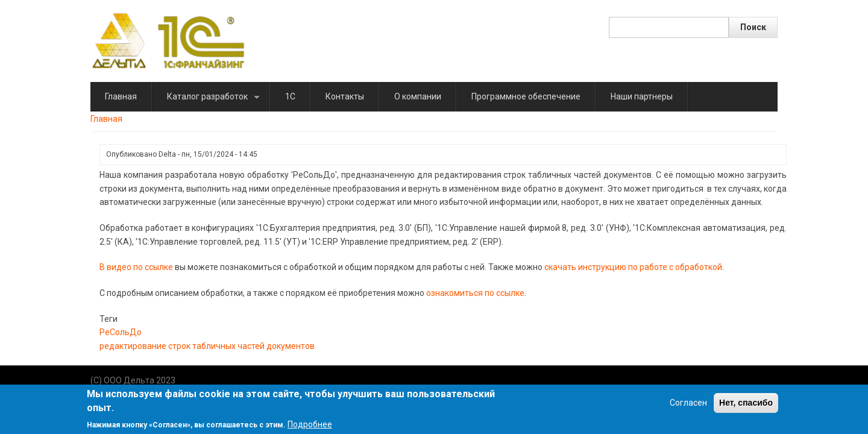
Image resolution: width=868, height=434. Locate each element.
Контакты (345, 96)
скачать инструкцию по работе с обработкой (633, 267)
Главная (121, 96)
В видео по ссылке (136, 267)
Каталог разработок (215, 102)
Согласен (688, 407)
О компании (418, 96)
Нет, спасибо (746, 407)
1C (290, 96)
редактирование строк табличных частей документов (207, 346)
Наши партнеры (642, 96)
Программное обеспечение (526, 96)
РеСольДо (121, 332)
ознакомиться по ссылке (475, 293)
